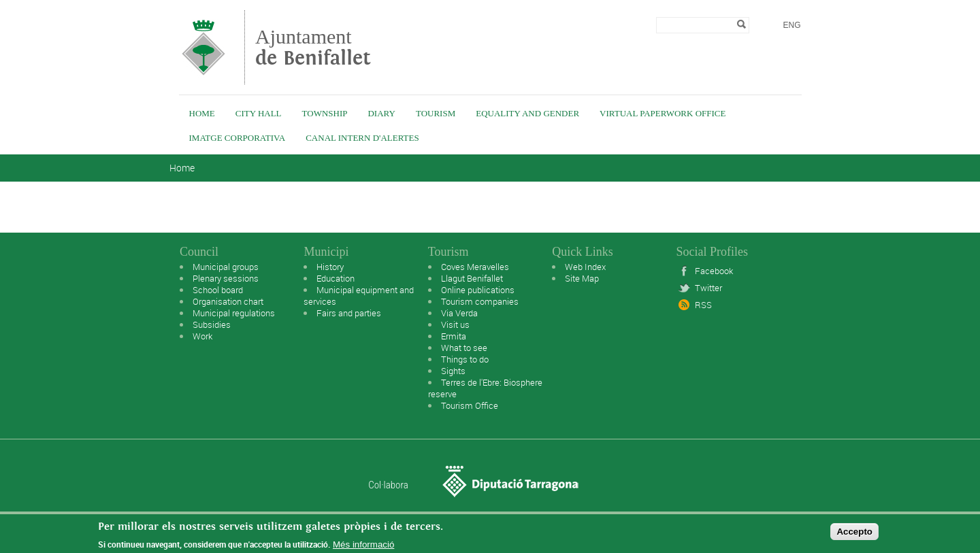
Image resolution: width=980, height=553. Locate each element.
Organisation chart (228, 301)
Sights (453, 371)
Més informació (363, 548)
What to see (464, 348)
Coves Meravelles (475, 267)
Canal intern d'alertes (362, 138)
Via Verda (459, 313)
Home (202, 113)
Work (202, 336)
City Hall (259, 113)
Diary (381, 113)
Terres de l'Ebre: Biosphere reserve (485, 388)
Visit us (455, 324)
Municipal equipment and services (359, 296)
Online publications (478, 290)
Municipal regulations (234, 313)
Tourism (436, 113)
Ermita (454, 336)
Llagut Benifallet (472, 278)
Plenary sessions (226, 278)
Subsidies (212, 324)
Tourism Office (470, 405)
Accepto (854, 535)
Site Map (582, 278)
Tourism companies (480, 301)
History (330, 267)
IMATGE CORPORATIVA (238, 138)
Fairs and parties (349, 313)
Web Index (585, 267)
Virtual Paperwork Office (663, 113)
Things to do (465, 359)
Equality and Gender (527, 113)
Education (336, 278)
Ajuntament (313, 47)
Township (325, 113)
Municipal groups (226, 267)
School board (218, 290)
